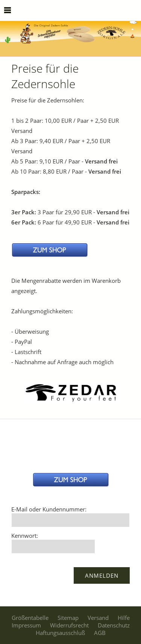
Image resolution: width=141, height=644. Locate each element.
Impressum (26, 625)
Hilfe (124, 618)
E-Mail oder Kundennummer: (49, 509)
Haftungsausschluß (60, 633)
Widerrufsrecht (69, 625)
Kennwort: (25, 536)
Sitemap (68, 618)
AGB (100, 633)
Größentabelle (30, 618)
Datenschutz (114, 625)
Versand (98, 618)
